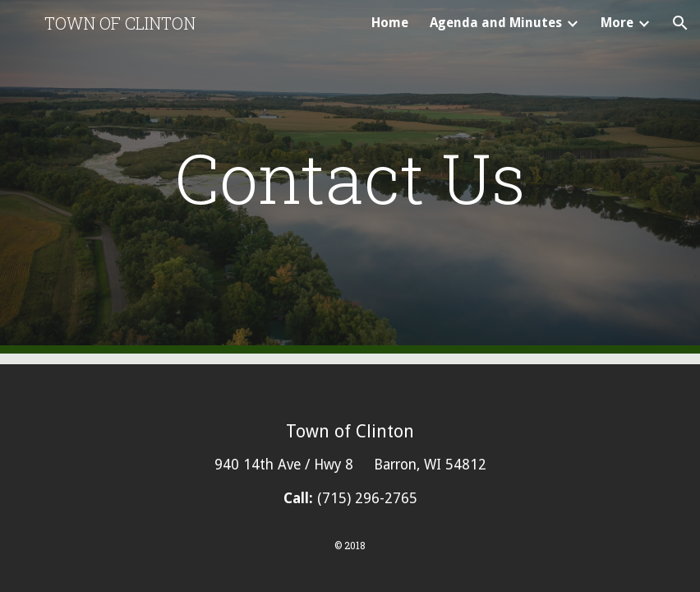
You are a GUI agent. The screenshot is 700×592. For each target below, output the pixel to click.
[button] (680, 23)
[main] (350, 177)
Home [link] (390, 23)
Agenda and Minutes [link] (496, 23)
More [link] (617, 23)
